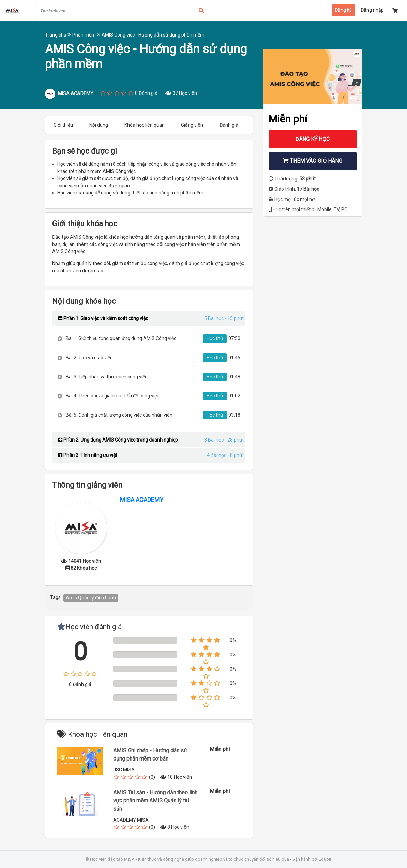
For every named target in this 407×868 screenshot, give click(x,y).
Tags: (56, 597)
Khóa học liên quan (145, 125)
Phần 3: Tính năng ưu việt (88, 455)
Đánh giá (229, 125)
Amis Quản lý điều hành (91, 598)
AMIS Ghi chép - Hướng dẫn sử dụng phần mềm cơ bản (150, 755)
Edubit (325, 859)
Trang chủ (59, 35)
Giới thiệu (63, 125)
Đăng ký (343, 10)
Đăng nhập (372, 10)
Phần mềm (87, 35)
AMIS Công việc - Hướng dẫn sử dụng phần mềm (153, 35)
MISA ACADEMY (142, 500)
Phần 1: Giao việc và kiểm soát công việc (103, 318)
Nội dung (99, 125)
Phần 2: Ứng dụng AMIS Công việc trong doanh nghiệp (118, 440)
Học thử (215, 338)
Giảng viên (192, 125)
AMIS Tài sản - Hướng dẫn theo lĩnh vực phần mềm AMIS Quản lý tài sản (155, 801)
